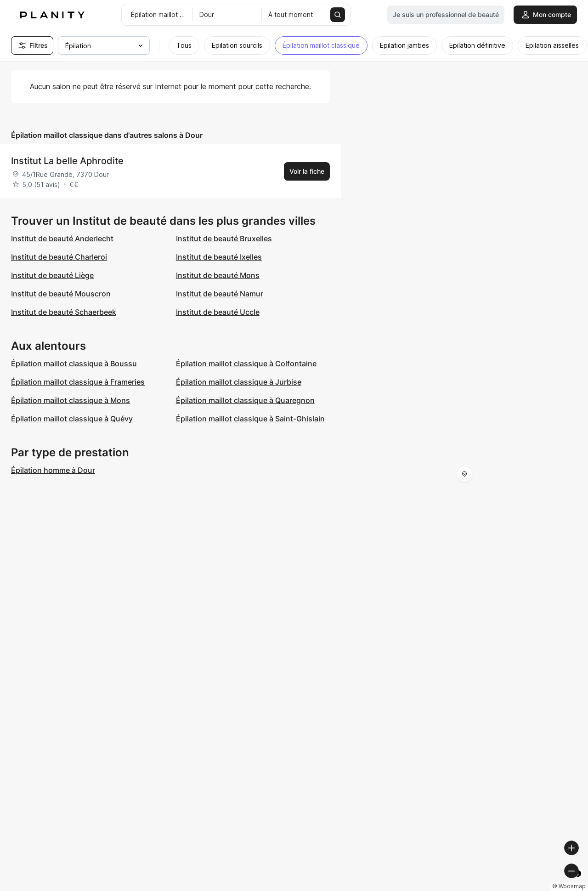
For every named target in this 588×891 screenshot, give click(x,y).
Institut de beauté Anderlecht (62, 238)
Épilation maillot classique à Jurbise (239, 382)
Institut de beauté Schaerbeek (64, 312)
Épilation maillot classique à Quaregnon (245, 400)
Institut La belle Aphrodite (67, 161)
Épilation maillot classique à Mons (71, 400)
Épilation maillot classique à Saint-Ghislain (250, 419)
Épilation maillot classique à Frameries (78, 382)
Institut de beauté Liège (52, 275)
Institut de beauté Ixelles (219, 257)
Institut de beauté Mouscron (61, 294)
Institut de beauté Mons (218, 275)
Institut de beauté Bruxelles (224, 238)
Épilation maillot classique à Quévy (72, 419)
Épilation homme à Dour (53, 470)
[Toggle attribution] (578, 883)
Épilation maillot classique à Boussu (74, 363)
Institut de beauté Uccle (218, 312)
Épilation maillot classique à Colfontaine (246, 363)
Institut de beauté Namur (220, 294)
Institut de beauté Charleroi (59, 257)
